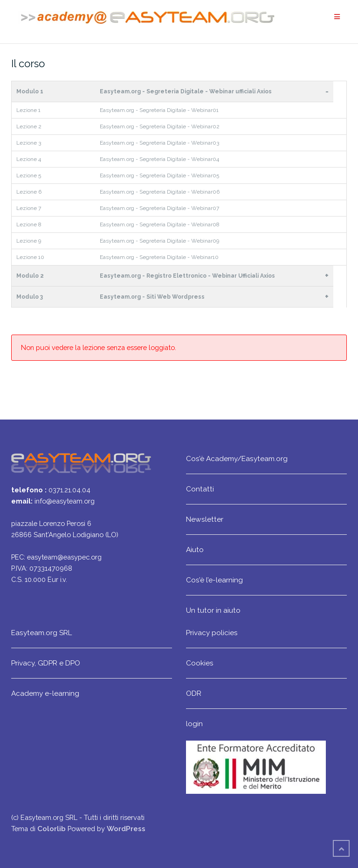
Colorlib (52, 829)
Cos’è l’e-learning (214, 580)
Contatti (200, 489)
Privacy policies (212, 633)
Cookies (200, 663)
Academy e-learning (45, 693)
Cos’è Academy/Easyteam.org (237, 458)
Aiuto (195, 549)
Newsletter (205, 519)
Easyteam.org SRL (41, 633)
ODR (194, 693)
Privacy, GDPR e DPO (46, 663)
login (194, 724)
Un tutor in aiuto (213, 610)
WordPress (126, 829)
